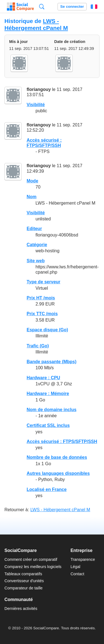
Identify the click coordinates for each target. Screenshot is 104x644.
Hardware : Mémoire (48, 394)
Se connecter (72, 7)
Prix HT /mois (41, 298)
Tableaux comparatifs (23, 574)
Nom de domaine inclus (52, 410)
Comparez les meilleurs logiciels (33, 567)
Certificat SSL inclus (48, 425)
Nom (32, 197)
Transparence (83, 559)
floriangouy (39, 89)
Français (94, 7)
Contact (77, 574)
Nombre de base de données (57, 457)
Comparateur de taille (24, 588)
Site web (36, 261)
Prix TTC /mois (42, 314)
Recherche (42, 7)
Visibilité (36, 105)
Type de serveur (44, 282)
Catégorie (37, 245)
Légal (75, 567)
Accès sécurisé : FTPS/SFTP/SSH (62, 441)
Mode (32, 181)
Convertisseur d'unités (24, 581)
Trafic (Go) (38, 346)
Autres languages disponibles (58, 473)
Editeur (34, 229)
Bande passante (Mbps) (52, 362)
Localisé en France (47, 489)
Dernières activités (21, 609)
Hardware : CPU (43, 378)
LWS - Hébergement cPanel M (36, 24)
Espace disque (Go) (47, 330)
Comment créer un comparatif (31, 559)
